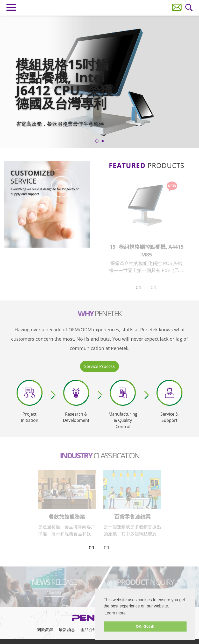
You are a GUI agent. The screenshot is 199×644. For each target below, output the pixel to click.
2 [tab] (103, 141)
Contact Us (177, 7)
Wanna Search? (189, 8)
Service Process (99, 366)
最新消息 (67, 629)
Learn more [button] (115, 613)
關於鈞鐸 (45, 629)
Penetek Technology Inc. (100, 7)
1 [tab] (97, 141)
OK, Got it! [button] (145, 626)
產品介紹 (89, 629)
